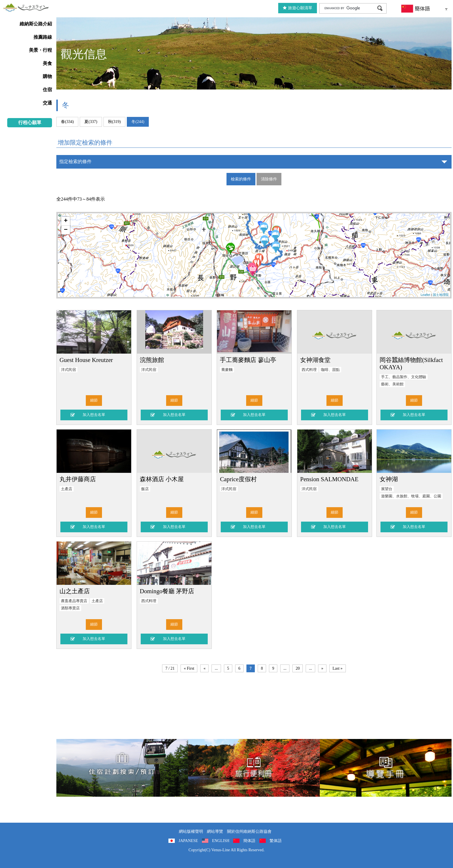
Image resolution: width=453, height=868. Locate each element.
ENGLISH (221, 841)
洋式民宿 (68, 370)
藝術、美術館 (392, 384)
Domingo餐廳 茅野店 (167, 591)
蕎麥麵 (227, 370)
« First (189, 668)
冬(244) (138, 122)
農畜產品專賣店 (74, 601)
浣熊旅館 (152, 360)
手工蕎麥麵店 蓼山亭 (248, 360)
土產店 (67, 489)
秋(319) (114, 122)
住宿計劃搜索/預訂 (122, 768)
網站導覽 (215, 831)
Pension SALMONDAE (329, 479)
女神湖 (389, 479)
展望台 (387, 489)
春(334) (67, 122)
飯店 (145, 489)
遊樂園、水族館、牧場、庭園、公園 (411, 496)
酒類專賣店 (70, 608)
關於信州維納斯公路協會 (249, 831)
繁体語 (276, 841)
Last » (338, 668)
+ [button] (66, 221)
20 (298, 668)
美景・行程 (40, 50)
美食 (47, 63)
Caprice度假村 (238, 479)
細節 (94, 400)
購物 (47, 76)
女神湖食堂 (315, 360)
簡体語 (249, 841)
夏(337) (91, 122)
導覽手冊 (386, 768)
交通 (47, 103)
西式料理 (309, 370)
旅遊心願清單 (298, 8)
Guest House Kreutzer (86, 360)
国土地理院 (441, 295)
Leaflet (425, 295)
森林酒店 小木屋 (162, 479)
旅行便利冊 (254, 768)
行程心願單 (30, 123)
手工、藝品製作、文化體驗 (404, 377)
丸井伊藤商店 (78, 479)
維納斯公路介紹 (36, 24)
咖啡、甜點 (330, 370)
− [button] (66, 230)
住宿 (47, 90)
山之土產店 (75, 591)
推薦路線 (43, 37)
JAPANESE (188, 841)
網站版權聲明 (191, 831)
